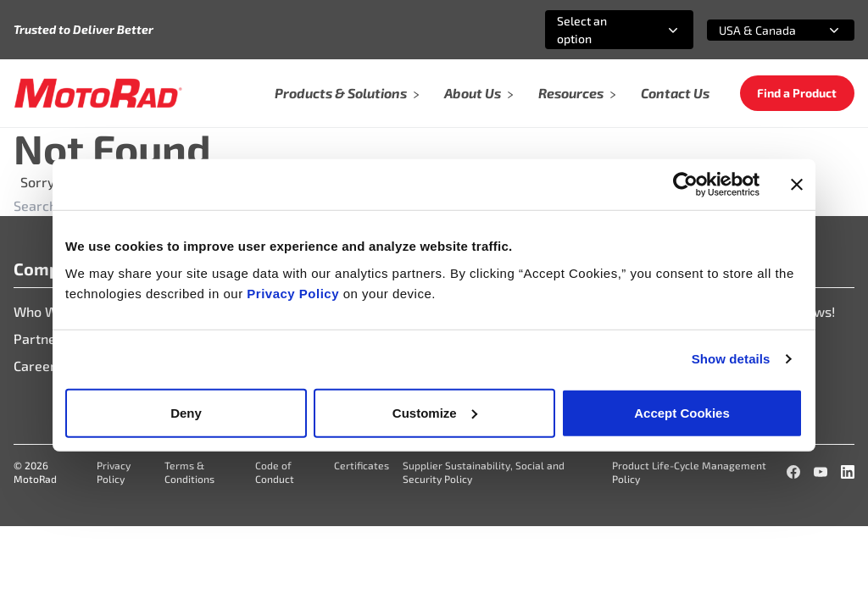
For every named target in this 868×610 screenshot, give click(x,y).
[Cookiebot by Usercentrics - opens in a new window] (685, 185)
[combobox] (599, 30)
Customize (435, 412)
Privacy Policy (295, 293)
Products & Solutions (348, 93)
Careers (38, 366)
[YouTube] (821, 472)
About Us (479, 93)
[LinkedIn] (848, 472)
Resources (578, 93)
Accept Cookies (682, 412)
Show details (731, 359)
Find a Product (797, 93)
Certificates (362, 465)
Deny (186, 412)
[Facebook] (793, 472)
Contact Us (675, 93)
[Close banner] (797, 185)
